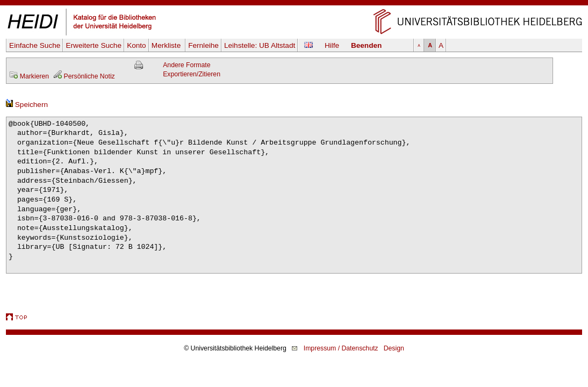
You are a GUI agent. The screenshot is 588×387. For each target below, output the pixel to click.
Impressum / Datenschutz (341, 348)
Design (394, 348)
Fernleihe (203, 45)
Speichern (27, 105)
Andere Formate (187, 65)
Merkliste (167, 45)
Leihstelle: (260, 45)
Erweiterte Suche (94, 45)
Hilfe (332, 45)
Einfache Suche (35, 45)
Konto (137, 45)
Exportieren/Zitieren (192, 74)
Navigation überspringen (294, 5)
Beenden (366, 45)
